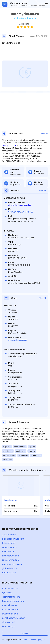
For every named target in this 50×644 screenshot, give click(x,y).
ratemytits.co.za (9, 145)
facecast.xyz (8, 626)
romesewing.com (11, 560)
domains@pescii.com (18, 340)
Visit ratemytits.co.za (25, 18)
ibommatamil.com (11, 597)
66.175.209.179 (15, 212)
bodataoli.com (9, 573)
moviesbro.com (10, 609)
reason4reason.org (12, 564)
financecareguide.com (13, 601)
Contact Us (25, 633)
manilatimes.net (10, 605)
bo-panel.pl (8, 551)
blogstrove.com (10, 588)
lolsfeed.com (9, 543)
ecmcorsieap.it (9, 547)
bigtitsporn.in (11, 500)
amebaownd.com (11, 556)
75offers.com (9, 535)
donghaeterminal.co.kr (13, 618)
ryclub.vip (7, 593)
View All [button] (44, 134)
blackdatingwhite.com (13, 539)
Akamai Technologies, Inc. (20, 205)
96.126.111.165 (28, 212)
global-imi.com (9, 568)
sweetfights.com (10, 614)
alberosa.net (8, 622)
